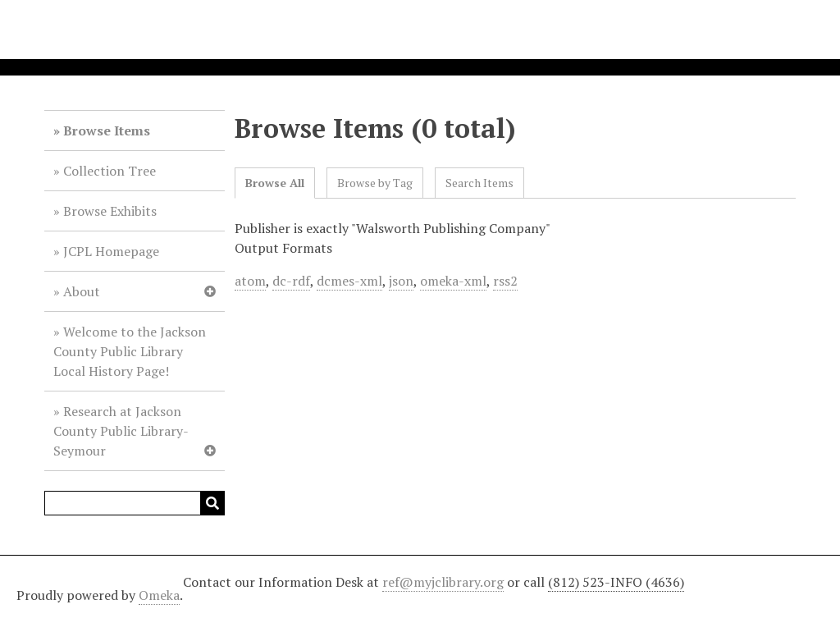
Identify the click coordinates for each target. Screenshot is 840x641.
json (401, 281)
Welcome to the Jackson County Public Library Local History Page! (130, 351)
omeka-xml (453, 281)
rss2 (505, 281)
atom (250, 281)
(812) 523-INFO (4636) (616, 582)
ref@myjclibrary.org (443, 582)
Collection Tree (110, 171)
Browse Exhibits (110, 211)
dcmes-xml (349, 281)
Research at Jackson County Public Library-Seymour (121, 431)
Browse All (275, 183)
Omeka (159, 595)
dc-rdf (291, 281)
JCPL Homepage (111, 251)
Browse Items (107, 130)
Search (212, 503)
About (82, 291)
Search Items (479, 183)
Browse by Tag (375, 183)
